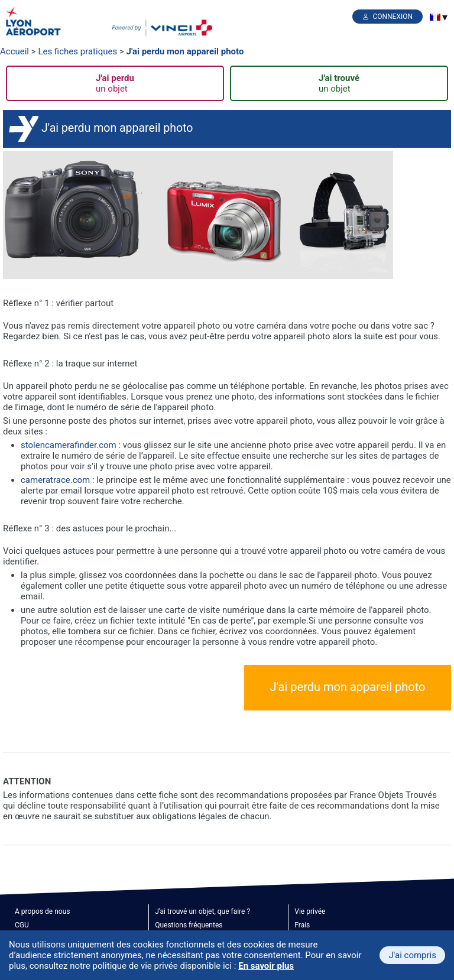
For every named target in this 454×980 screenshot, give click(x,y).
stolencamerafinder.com (69, 445)
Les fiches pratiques (77, 51)
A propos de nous (42, 911)
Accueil (14, 51)
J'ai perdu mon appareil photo (185, 51)
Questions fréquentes (189, 925)
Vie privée (310, 911)
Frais (302, 925)
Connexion (393, 17)
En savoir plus (266, 966)
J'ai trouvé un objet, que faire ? (202, 911)
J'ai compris (412, 955)
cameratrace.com (56, 480)
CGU (22, 925)
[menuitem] (435, 17)
